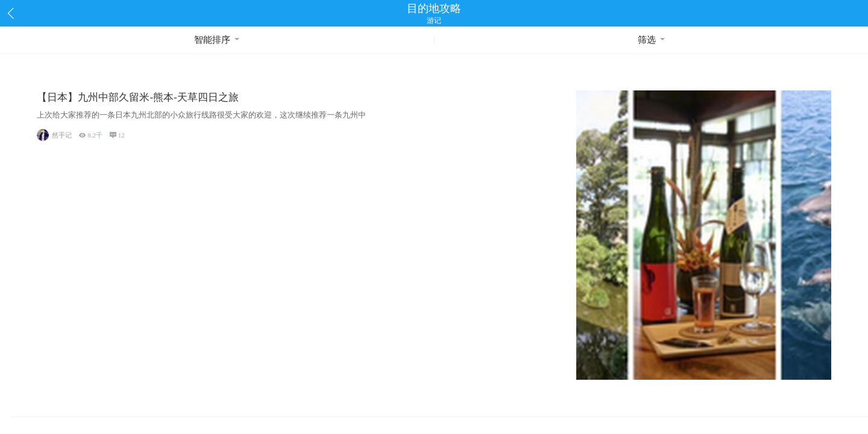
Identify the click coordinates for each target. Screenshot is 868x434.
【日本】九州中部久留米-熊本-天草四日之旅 (137, 97)
